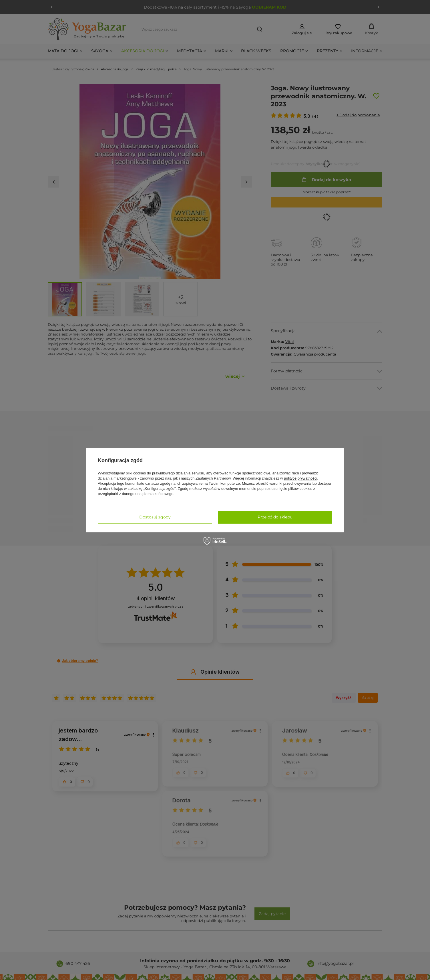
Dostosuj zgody (155, 517)
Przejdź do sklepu (275, 517)
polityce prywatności (300, 478)
